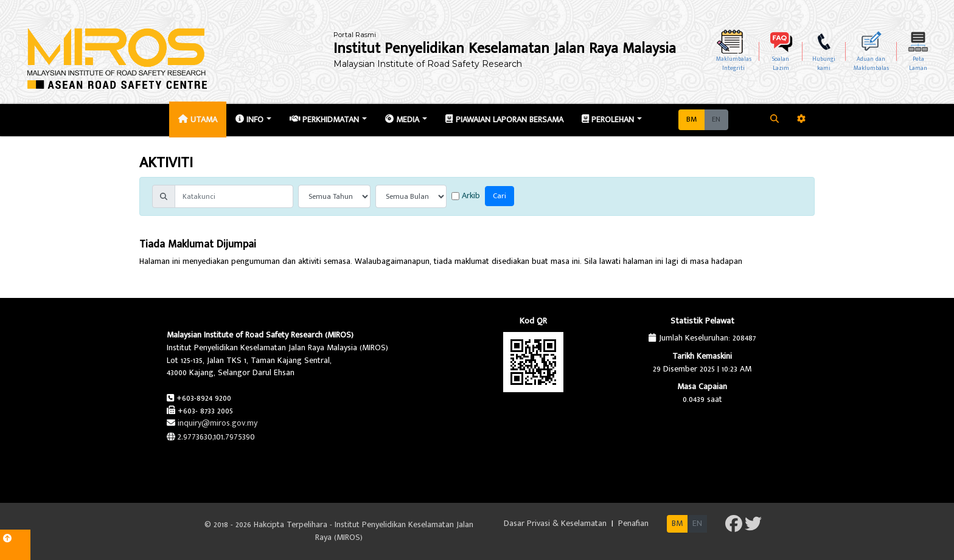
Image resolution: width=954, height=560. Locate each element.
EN (716, 119)
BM (691, 119)
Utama (198, 119)
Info (249, 119)
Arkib (466, 196)
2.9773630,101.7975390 (216, 437)
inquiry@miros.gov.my (218, 423)
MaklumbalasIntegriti (734, 64)
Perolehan (608, 119)
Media (402, 119)
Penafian (633, 523)
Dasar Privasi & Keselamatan (556, 523)
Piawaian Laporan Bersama (504, 119)
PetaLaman (918, 64)
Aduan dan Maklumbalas (871, 64)
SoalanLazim (781, 64)
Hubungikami (824, 64)
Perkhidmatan (325, 119)
